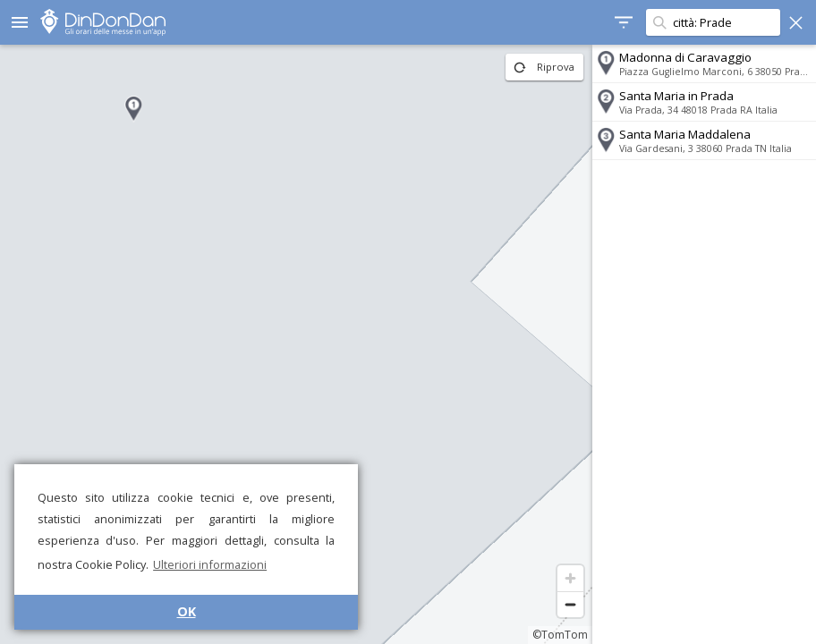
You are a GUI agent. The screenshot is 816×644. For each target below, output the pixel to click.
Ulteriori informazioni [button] (210, 564)
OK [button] (187, 611)
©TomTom (560, 635)
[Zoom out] (570, 604)
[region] (296, 344)
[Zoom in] (570, 578)
